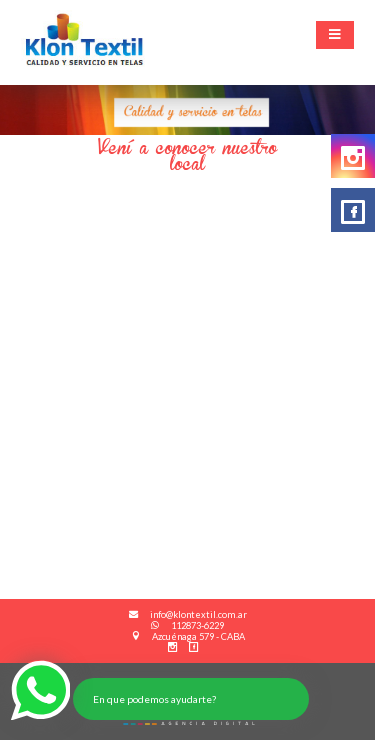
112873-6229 (187, 625)
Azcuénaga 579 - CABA (188, 636)
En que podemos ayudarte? (154, 699)
